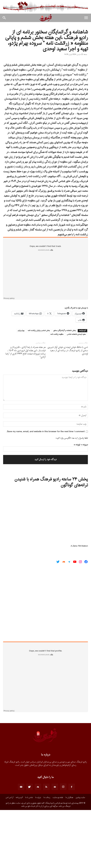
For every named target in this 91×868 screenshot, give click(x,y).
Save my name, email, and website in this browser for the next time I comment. (45, 490)
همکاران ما (69, 855)
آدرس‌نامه (19, 855)
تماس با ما (29, 855)
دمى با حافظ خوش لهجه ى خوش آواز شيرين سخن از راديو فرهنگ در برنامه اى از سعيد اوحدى (68, 409)
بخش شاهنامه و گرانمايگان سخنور (64, 389)
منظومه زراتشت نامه (57, 392)
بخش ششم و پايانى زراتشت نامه (39, 389)
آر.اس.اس (9, 855)
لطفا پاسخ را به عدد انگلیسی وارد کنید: (72, 496)
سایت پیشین (80, 855)
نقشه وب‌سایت (58, 855)
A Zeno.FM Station (79, 604)
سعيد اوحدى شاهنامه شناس (76, 392)
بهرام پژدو (21, 389)
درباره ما (38, 855)
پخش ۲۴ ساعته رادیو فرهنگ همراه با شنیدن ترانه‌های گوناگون (51, 540)
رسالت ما (47, 855)
